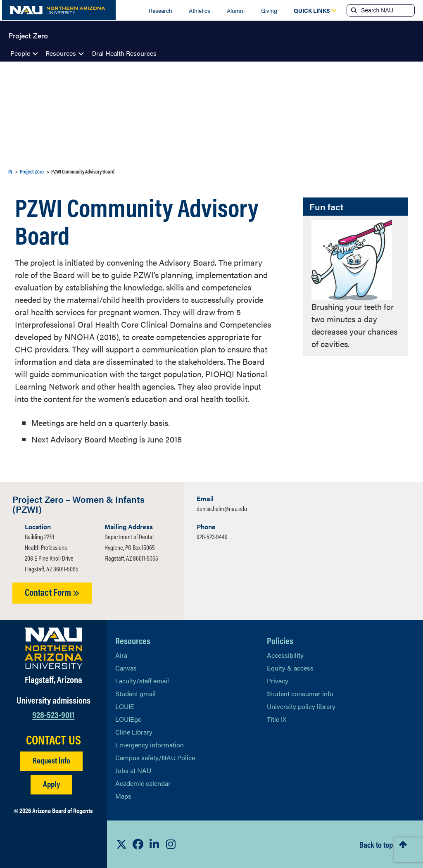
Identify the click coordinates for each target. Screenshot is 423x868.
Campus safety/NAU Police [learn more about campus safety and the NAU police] (155, 757)
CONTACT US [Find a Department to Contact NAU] (53, 740)
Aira (121, 655)
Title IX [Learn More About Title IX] (277, 719)
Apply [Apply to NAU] (51, 784)
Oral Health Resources (124, 53)
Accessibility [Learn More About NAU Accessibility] (285, 655)
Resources (61, 53)
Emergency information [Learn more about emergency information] (150, 745)
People (20, 53)
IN (10, 171)
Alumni (236, 10)
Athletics (200, 10)
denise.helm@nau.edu (222, 508)
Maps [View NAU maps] (123, 796)
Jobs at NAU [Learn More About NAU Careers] (133, 770)
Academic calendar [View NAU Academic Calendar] (143, 783)
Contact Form (52, 592)
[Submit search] (353, 10)
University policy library (301, 706)
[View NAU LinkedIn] (154, 844)
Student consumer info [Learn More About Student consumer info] (300, 693)
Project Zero (28, 35)
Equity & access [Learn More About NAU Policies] (290, 668)
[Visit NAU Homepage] (53, 648)
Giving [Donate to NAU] (269, 10)
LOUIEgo (128, 719)
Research (160, 10)
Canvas (126, 668)
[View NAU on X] (121, 844)
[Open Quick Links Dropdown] (312, 10)
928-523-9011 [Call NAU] (53, 714)
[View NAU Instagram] (171, 844)
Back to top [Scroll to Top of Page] (376, 844)
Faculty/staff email (142, 681)
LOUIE (125, 706)
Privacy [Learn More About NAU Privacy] (278, 681)
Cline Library (134, 732)
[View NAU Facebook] (138, 844)
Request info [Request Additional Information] (51, 760)
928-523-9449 (212, 536)
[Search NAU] (387, 10)
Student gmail (135, 693)
